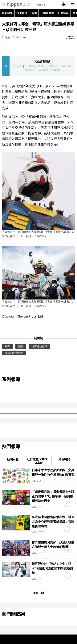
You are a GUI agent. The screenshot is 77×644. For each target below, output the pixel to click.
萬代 (21, 346)
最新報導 (7, 13)
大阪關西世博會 (14, 353)
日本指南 (63, 13)
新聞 (34, 13)
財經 (7, 37)
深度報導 (22, 13)
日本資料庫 (47, 13)
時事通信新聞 (39, 346)
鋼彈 (7, 346)
